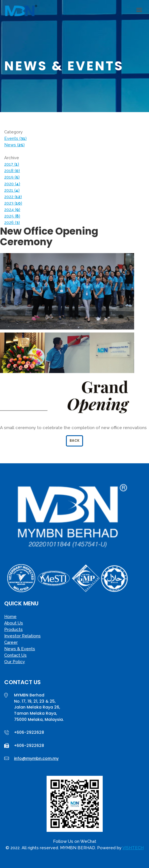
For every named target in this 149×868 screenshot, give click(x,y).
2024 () (12, 210)
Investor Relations (22, 636)
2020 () (12, 184)
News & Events (20, 649)
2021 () (12, 190)
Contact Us (15, 655)
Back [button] (74, 440)
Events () (15, 138)
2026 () (12, 223)
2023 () (13, 203)
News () (14, 145)
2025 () (12, 216)
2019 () (12, 177)
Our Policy (15, 662)
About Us (14, 623)
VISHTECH (133, 848)
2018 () (12, 171)
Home (10, 617)
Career (11, 642)
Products (13, 629)
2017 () (12, 164)
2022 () (13, 197)
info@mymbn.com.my (36, 758)
